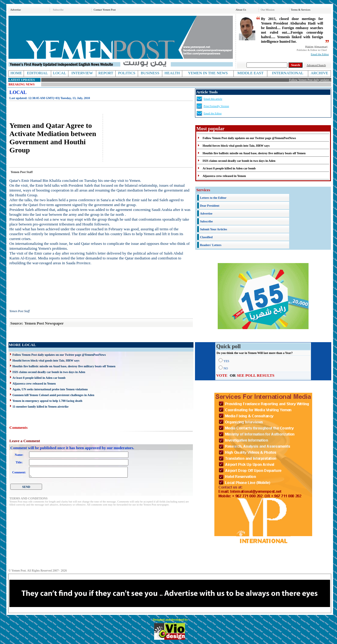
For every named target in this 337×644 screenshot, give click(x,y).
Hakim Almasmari (316, 47)
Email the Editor (320, 54)
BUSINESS (150, 73)
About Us (241, 10)
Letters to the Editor (213, 198)
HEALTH (172, 73)
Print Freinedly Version (216, 106)
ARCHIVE (319, 73)
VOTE (222, 375)
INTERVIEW (82, 73)
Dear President (210, 206)
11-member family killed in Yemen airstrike (40, 407)
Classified (206, 237)
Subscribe (58, 10)
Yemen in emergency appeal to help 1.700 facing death (47, 401)
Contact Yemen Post (105, 10)
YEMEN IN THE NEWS (208, 73)
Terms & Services (301, 10)
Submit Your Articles (213, 229)
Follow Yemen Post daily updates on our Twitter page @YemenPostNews (59, 355)
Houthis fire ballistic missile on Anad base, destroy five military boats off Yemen (64, 366)
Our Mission (268, 10)
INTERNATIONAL (288, 73)
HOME (16, 73)
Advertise (16, 10)
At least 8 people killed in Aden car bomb (39, 378)
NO (226, 368)
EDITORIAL (37, 73)
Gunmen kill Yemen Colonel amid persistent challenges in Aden (53, 395)
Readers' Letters (211, 245)
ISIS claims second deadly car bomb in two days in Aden (49, 372)
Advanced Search (316, 65)
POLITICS (127, 73)
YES (226, 361)
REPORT (106, 73)
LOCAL (59, 73)
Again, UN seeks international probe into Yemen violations (50, 389)
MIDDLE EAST (250, 73)
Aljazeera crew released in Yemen (34, 384)
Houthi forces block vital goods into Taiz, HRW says (46, 360)
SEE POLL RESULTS (256, 375)
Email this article (213, 99)
